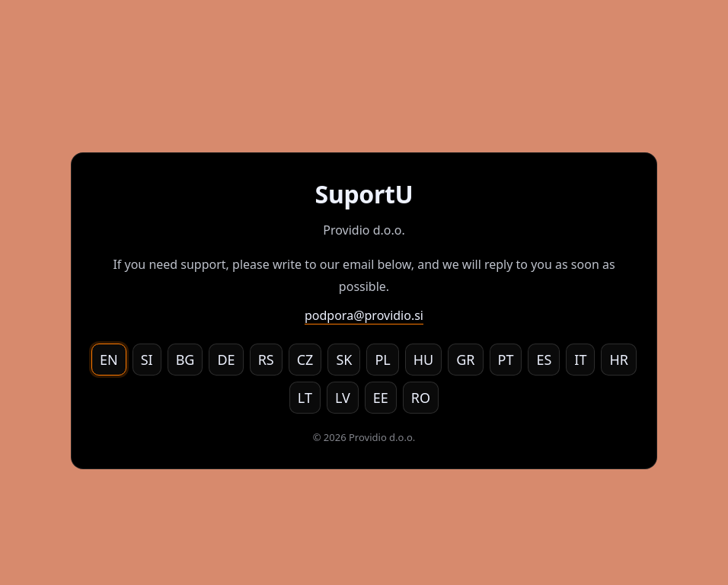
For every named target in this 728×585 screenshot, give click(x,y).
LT (305, 398)
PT (506, 360)
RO (421, 398)
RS (266, 360)
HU (424, 360)
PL (382, 360)
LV (343, 398)
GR (465, 360)
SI (147, 360)
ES (544, 360)
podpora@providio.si (364, 315)
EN (109, 360)
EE (381, 398)
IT (580, 360)
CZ (305, 360)
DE (226, 360)
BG (185, 360)
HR (619, 360)
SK (344, 360)
